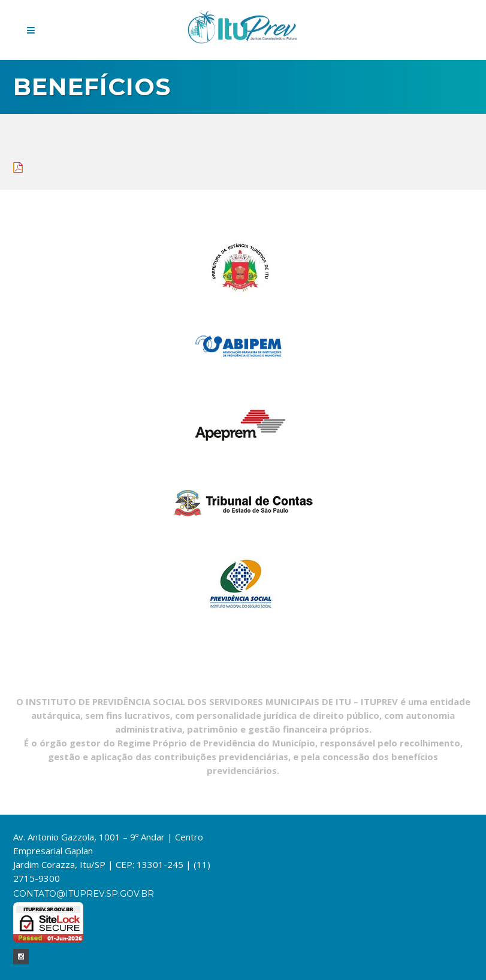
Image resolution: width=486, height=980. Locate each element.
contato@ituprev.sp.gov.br (84, 894)
